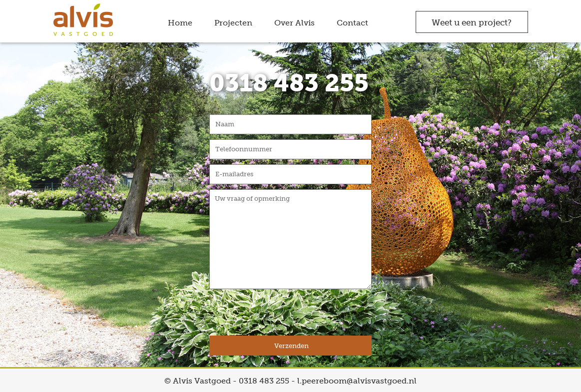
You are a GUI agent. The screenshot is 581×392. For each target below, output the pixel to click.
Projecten (233, 23)
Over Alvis (294, 23)
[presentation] (285, 316)
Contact (352, 23)
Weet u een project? (472, 22)
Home (180, 23)
